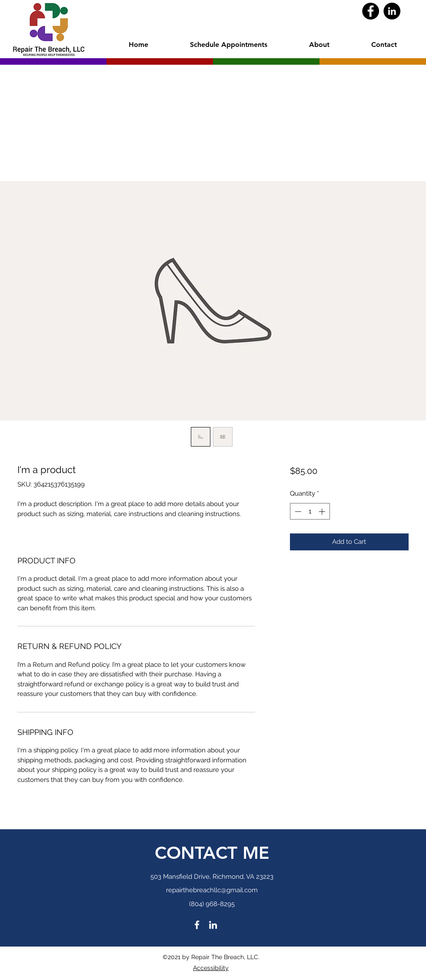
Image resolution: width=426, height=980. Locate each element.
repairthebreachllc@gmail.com (212, 890)
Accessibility (211, 968)
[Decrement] (297, 512)
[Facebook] (371, 11)
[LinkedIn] (392, 11)
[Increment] (323, 512)
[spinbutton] (310, 512)
